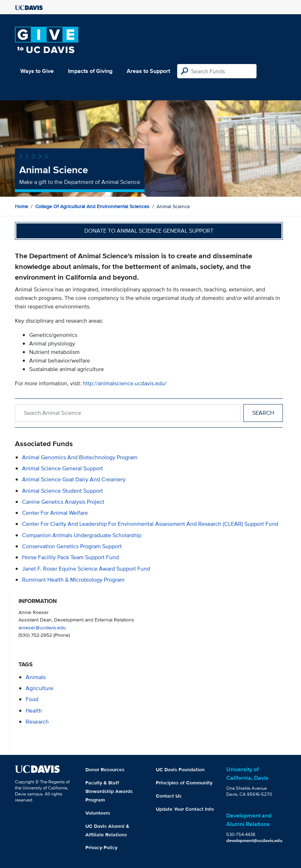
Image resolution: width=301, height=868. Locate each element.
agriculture (39, 688)
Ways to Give (37, 71)
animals (36, 677)
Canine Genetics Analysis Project (63, 502)
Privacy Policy (101, 847)
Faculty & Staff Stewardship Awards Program (109, 791)
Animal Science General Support (62, 468)
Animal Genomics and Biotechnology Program (80, 457)
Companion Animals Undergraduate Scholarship (82, 535)
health (34, 711)
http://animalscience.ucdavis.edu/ (125, 383)
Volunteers (98, 813)
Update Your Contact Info (185, 809)
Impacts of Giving (90, 71)
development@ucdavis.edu (254, 840)
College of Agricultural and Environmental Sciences (92, 206)
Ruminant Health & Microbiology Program (73, 580)
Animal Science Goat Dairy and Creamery (74, 479)
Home (22, 206)
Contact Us (169, 796)
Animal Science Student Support (62, 491)
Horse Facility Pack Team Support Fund (70, 557)
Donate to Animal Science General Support (149, 231)
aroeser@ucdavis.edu (42, 627)
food (32, 699)
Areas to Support (148, 71)
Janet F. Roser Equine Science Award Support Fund (86, 569)
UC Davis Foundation (180, 769)
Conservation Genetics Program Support (72, 546)
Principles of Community (184, 783)
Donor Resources (105, 769)
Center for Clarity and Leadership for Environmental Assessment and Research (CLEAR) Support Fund (150, 524)
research (37, 722)
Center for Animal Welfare (55, 513)
